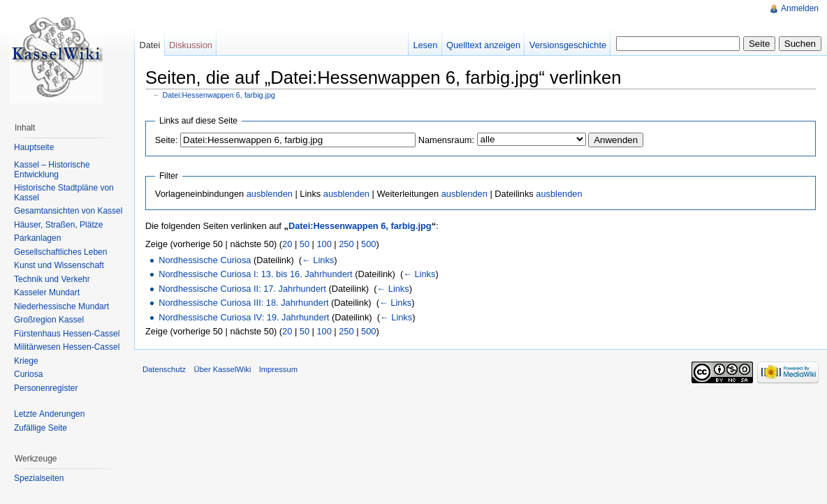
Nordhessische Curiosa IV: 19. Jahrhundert (244, 317)
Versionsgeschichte (568, 45)
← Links (318, 260)
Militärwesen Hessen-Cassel (67, 347)
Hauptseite (34, 147)
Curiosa (28, 374)
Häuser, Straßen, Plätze (58, 225)
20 (287, 244)
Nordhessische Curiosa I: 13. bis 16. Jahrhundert (255, 274)
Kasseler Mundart (47, 292)
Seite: (167, 140)
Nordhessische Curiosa (205, 260)
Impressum (278, 369)
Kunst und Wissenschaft (59, 265)
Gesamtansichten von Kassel (68, 211)
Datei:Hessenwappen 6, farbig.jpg (219, 95)
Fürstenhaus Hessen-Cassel (67, 334)
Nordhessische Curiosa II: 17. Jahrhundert (242, 289)
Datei (149, 45)
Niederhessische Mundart (61, 306)
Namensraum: (446, 140)
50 (305, 244)
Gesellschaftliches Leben (60, 252)
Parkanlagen (37, 238)
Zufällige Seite (41, 428)
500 (368, 244)
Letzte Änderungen (49, 414)
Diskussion (191, 45)
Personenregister (46, 388)
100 (324, 244)
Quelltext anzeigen (483, 45)
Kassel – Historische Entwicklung (52, 170)
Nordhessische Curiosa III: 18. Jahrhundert (243, 303)
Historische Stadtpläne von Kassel (64, 193)
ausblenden (270, 194)
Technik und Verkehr (52, 279)
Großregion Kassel (49, 320)
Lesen (425, 45)
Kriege (26, 361)
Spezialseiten (39, 478)
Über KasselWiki (222, 369)
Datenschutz (164, 369)
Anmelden (800, 8)
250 (346, 244)
